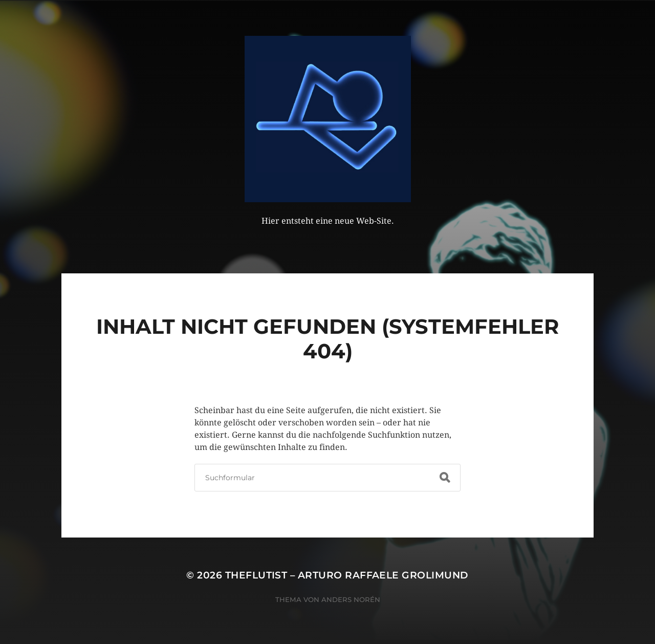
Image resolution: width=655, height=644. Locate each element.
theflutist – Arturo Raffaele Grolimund (347, 575)
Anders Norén (351, 599)
